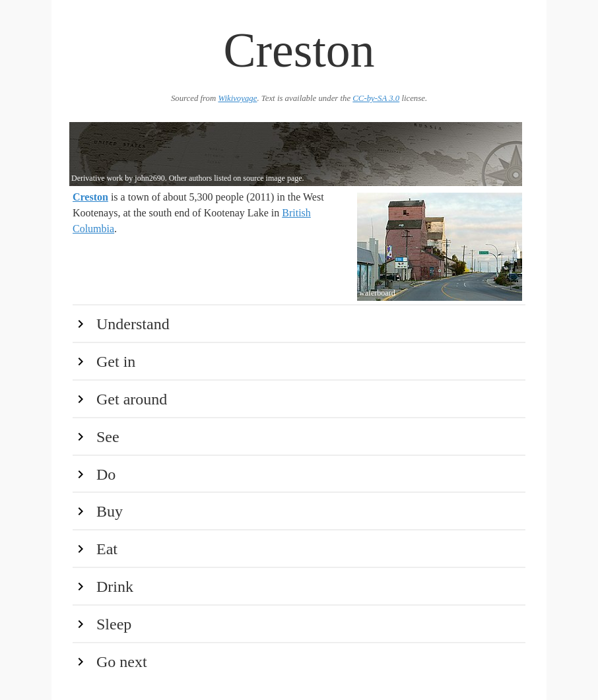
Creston (90, 197)
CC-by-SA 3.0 (376, 98)
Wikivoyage (237, 98)
